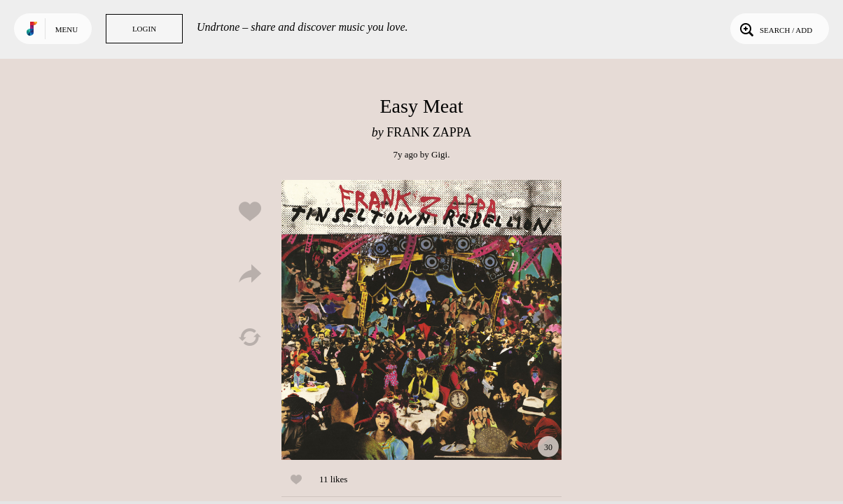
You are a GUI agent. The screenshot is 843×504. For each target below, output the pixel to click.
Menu (67, 29)
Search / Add (775, 29)
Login (144, 29)
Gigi (439, 154)
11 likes (333, 479)
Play (421, 320)
